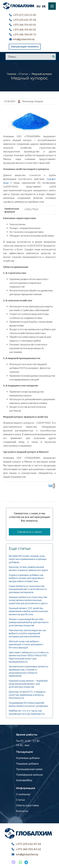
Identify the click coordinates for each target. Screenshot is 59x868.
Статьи (24, 74)
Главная (12, 74)
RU (39, 6)
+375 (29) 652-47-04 (24, 20)
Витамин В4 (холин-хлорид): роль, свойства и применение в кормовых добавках (28, 559)
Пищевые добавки (27, 763)
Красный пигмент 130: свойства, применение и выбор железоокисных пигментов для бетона (28, 611)
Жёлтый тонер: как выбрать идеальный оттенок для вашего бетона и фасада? (26, 644)
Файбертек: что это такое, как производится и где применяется (27, 712)
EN (44, 6)
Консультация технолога (25, 46)
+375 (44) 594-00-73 (24, 34)
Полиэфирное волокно (29, 775)
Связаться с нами (29, 532)
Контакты (22, 811)
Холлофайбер (24, 780)
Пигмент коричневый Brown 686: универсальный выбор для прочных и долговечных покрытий (29, 622)
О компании (23, 794)
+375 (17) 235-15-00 (24, 15)
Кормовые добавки (28, 758)
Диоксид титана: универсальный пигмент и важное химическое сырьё (28, 569)
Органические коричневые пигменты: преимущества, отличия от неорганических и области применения (29, 671)
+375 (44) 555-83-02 (24, 29)
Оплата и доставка (27, 805)
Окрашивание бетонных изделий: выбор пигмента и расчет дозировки (28, 704)
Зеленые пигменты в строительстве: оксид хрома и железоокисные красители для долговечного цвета (28, 600)
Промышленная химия (29, 769)
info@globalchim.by (24, 39)
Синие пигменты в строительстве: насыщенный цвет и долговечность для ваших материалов (28, 589)
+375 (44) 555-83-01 (24, 25)
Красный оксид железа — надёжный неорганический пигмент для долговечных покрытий (28, 684)
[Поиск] (54, 57)
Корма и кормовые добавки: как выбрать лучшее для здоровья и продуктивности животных (26, 578)
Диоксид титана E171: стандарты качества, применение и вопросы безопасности (27, 695)
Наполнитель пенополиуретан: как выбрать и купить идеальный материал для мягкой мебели (27, 633)
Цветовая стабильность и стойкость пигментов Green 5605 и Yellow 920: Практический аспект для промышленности (29, 657)
